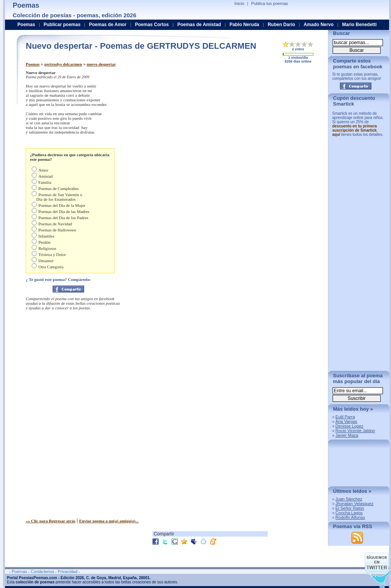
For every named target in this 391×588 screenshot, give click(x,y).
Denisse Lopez (349, 426)
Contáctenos (42, 571)
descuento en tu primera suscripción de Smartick (355, 128)
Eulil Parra (345, 417)
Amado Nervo (318, 25)
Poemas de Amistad (199, 25)
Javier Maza (347, 435)
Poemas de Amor (108, 25)
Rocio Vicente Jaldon (355, 431)
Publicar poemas (62, 25)
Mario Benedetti (360, 25)
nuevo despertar (101, 64)
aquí (336, 135)
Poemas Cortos (152, 25)
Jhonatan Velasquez (354, 504)
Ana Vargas (346, 421)
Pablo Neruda (244, 25)
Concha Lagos (349, 513)
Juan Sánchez (349, 499)
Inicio (239, 3)
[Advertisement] (258, 124)
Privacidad (67, 571)
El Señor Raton (350, 508)
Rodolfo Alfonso (350, 517)
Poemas (33, 64)
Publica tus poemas (270, 3)
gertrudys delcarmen (63, 64)
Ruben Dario (281, 25)
